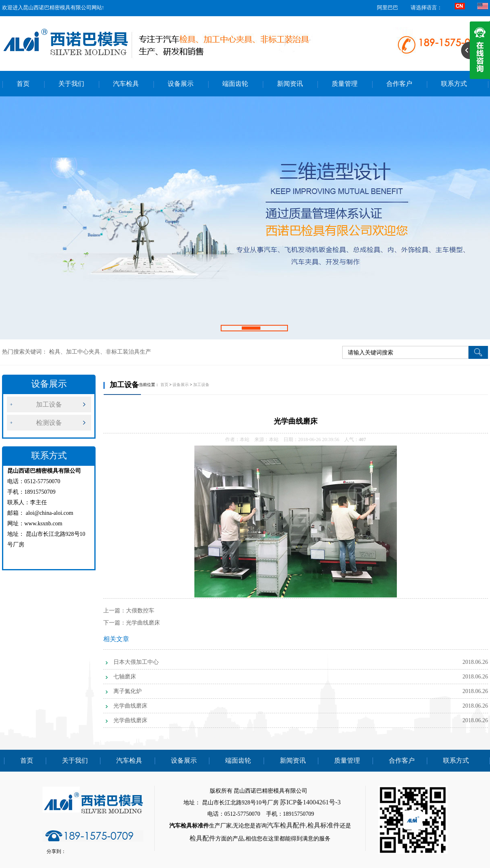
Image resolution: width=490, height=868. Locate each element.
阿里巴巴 (388, 7)
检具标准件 (324, 825)
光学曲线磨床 (143, 623)
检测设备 (49, 423)
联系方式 (454, 84)
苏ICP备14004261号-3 (310, 802)
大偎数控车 (140, 611)
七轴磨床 (125, 677)
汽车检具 (126, 84)
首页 (23, 84)
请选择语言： (426, 7)
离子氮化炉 (128, 691)
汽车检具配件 (286, 825)
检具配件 (202, 838)
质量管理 (345, 84)
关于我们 (71, 84)
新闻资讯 (290, 84)
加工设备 (49, 404)
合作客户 (399, 84)
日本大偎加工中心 (136, 662)
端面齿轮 (235, 84)
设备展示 (181, 84)
